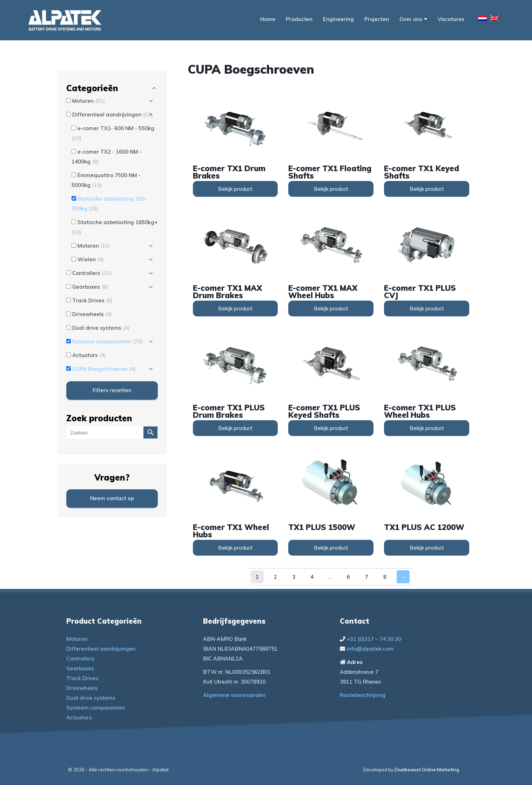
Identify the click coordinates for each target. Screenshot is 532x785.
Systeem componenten (96, 708)
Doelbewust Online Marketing (427, 770)
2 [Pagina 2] (275, 577)
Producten (299, 19)
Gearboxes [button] (90, 287)
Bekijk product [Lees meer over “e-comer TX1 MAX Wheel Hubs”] (331, 308)
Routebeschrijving (363, 695)
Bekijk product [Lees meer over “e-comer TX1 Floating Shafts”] (331, 189)
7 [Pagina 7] (367, 577)
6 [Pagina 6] (348, 577)
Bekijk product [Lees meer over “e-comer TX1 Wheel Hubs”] (235, 548)
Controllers (80, 659)
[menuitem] (483, 19)
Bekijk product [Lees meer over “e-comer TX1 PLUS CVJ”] (427, 308)
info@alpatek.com (370, 649)
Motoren (77, 639)
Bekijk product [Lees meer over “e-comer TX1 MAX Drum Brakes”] (235, 308)
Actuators (79, 717)
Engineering (338, 19)
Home (268, 19)
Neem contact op (112, 498)
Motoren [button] (89, 101)
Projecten (377, 19)
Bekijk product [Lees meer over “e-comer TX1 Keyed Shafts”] (427, 189)
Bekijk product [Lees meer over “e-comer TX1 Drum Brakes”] (235, 189)
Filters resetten (112, 390)
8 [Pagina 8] (385, 577)
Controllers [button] (92, 273)
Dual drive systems (91, 698)
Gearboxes (80, 668)
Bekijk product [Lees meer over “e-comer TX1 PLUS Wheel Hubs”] (427, 428)
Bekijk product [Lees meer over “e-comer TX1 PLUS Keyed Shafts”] (331, 428)
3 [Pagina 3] (294, 577)
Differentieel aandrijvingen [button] (112, 115)
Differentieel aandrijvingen (101, 649)
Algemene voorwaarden (234, 695)
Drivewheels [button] (92, 314)
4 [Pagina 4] (312, 577)
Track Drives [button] (92, 300)
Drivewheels (82, 688)
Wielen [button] (91, 259)
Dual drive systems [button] (101, 328)
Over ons (413, 19)
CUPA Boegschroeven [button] (104, 369)
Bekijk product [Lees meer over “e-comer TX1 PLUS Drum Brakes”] (235, 428)
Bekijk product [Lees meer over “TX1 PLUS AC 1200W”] (427, 548)
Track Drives (82, 678)
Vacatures (451, 19)
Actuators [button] (89, 355)
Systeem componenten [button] (107, 341)
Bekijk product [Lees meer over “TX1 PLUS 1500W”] (331, 548)
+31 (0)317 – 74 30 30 (374, 639)
